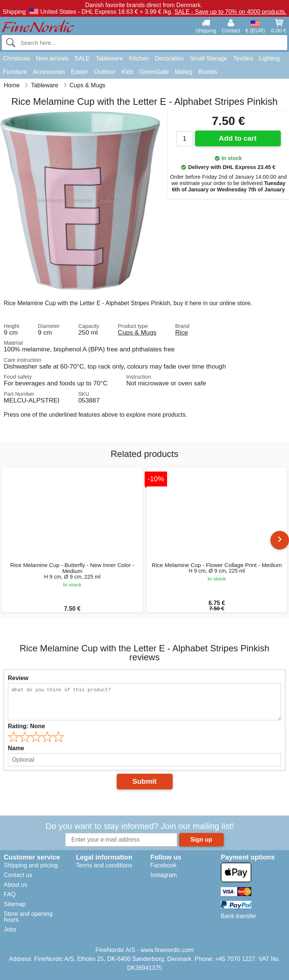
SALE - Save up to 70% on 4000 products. (230, 12)
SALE (82, 58)
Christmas (16, 58)
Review (18, 678)
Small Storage (209, 58)
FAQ (10, 894)
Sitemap (15, 904)
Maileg (184, 72)
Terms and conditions (104, 865)
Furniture (15, 72)
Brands (208, 72)
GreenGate (154, 72)
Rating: (26, 726)
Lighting (270, 58)
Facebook (163, 865)
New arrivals (52, 58)
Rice (182, 332)
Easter (79, 72)
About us (15, 885)
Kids (127, 72)
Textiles (243, 58)
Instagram (164, 875)
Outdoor (105, 72)
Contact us (18, 875)
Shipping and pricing (31, 865)
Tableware (109, 58)
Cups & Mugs (137, 332)
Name (16, 748)
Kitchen (139, 58)
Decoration (169, 58)
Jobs (10, 929)
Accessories (49, 72)
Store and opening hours (28, 917)
